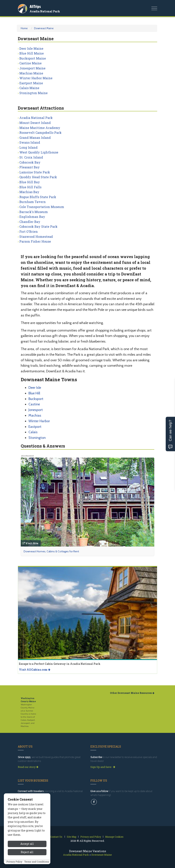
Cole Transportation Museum (42, 207)
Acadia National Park (45, 11)
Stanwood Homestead (36, 237)
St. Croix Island (31, 157)
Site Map (72, 837)
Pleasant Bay (30, 167)
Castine (34, 404)
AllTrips (35, 6)
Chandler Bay (30, 222)
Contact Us (56, 837)
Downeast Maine (44, 28)
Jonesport (36, 410)
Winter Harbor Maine (36, 78)
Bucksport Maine (33, 58)
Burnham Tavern (33, 202)
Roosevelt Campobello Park (40, 133)
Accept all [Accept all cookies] (27, 844)
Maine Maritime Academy (40, 128)
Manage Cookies (114, 837)
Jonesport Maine (32, 68)
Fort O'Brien (29, 231)
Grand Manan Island (35, 138)
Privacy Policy (14, 862)
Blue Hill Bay (30, 182)
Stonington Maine (33, 93)
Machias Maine (31, 73)
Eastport (35, 427)
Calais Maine (29, 88)
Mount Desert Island (35, 123)
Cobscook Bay (30, 162)
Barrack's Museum (34, 212)
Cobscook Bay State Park (38, 226)
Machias (35, 415)
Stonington (37, 438)
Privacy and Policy (91, 837)
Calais (33, 432)
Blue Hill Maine (32, 53)
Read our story (28, 767)
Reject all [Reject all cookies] (27, 852)
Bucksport (36, 399)
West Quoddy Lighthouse (39, 152)
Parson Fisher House (35, 241)
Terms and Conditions (37, 862)
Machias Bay (29, 192)
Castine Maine (30, 63)
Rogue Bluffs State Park (38, 197)
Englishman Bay (32, 217)
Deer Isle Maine (31, 48)
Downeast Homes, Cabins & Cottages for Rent (51, 551)
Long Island (28, 147)
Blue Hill (34, 393)
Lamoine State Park (35, 172)
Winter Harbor (39, 421)
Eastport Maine (31, 83)
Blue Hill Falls (30, 187)
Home (24, 28)
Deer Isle (35, 388)
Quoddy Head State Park (38, 177)
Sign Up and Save (103, 767)
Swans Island (30, 142)
